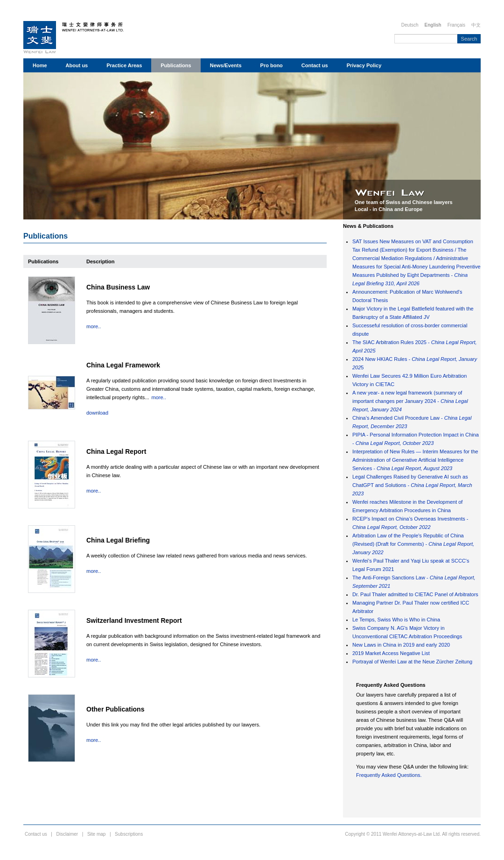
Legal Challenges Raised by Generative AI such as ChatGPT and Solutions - (412, 485)
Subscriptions (129, 834)
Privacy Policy (364, 65)
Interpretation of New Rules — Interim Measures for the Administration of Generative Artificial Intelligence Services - (415, 460)
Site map (96, 834)
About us (77, 65)
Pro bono (272, 65)
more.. (94, 326)
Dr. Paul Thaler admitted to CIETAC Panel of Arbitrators (415, 594)
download (97, 413)
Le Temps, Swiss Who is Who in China (396, 620)
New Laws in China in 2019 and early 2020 (401, 645)
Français (456, 25)
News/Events (226, 65)
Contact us (315, 65)
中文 (476, 25)
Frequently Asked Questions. (389, 775)
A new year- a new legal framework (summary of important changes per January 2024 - (410, 401)
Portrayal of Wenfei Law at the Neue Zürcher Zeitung (412, 662)
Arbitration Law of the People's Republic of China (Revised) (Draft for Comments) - (413, 544)
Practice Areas (124, 65)
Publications (176, 65)
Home (40, 65)
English (433, 25)
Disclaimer (67, 834)
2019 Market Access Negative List (391, 653)
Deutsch (410, 25)
